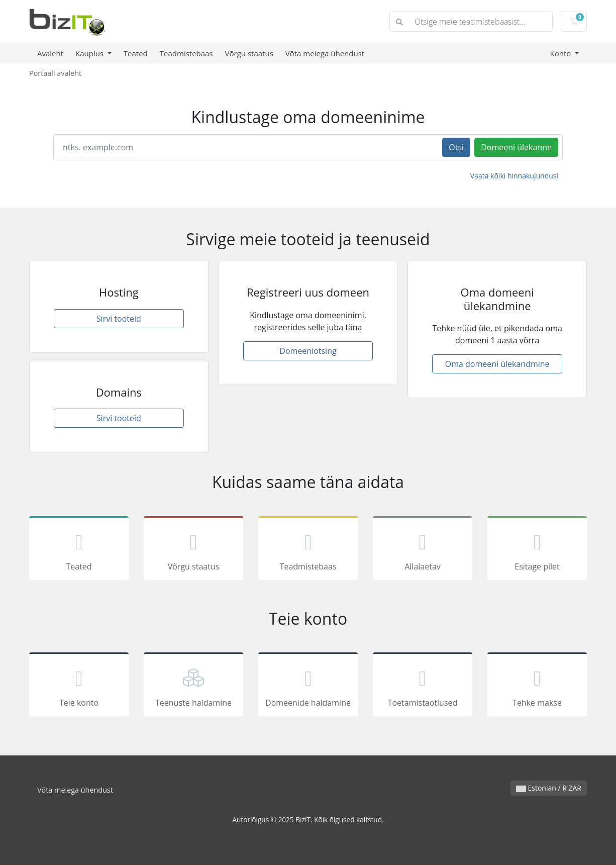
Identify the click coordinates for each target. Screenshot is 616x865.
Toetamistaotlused (423, 686)
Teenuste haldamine (193, 686)
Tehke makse (537, 686)
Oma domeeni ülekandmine (497, 364)
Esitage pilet (537, 550)
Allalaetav (423, 550)
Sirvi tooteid (119, 319)
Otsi (456, 147)
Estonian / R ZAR (549, 788)
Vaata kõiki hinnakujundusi (514, 176)
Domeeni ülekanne (516, 147)
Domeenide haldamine (308, 686)
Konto (561, 53)
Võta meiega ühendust (325, 53)
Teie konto (79, 686)
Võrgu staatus (249, 53)
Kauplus (90, 53)
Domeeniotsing (308, 351)
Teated (136, 53)
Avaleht (50, 53)
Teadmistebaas (186, 53)
